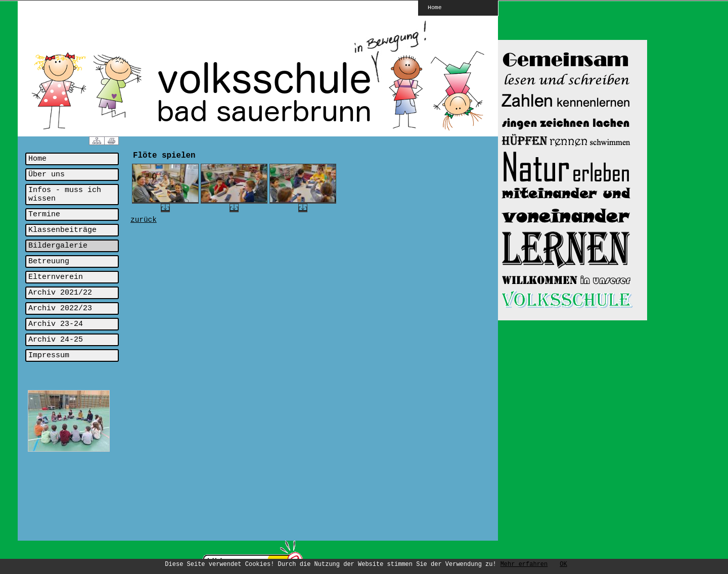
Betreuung (49, 261)
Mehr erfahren (524, 564)
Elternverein (56, 277)
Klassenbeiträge (62, 230)
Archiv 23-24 (56, 324)
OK (563, 564)
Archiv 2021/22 (60, 293)
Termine (44, 214)
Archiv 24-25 (56, 340)
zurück (144, 220)
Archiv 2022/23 (60, 308)
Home (435, 7)
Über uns (47, 175)
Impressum (49, 355)
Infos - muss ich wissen (65, 195)
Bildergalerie (58, 246)
